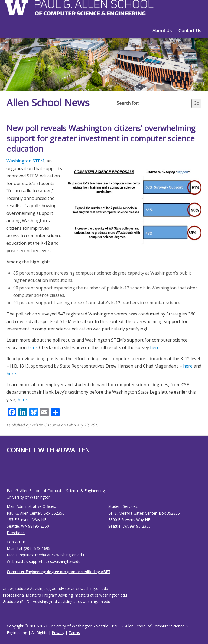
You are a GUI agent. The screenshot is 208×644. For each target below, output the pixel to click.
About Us (162, 31)
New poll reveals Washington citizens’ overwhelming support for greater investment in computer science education (101, 138)
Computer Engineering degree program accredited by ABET (59, 572)
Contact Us (190, 31)
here (32, 347)
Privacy (58, 632)
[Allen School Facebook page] (8, 475)
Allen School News (48, 103)
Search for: (128, 103)
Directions (16, 533)
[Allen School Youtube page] (11, 475)
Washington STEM (25, 161)
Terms (74, 632)
